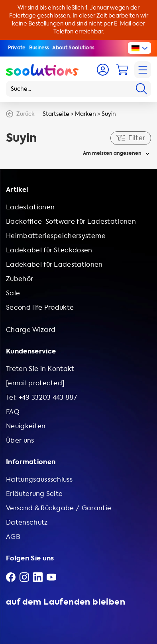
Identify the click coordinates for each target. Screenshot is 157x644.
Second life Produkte (40, 307)
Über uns (20, 440)
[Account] (103, 70)
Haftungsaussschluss (39, 479)
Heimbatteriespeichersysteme (56, 236)
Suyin (109, 114)
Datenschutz (27, 522)
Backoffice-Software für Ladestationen (71, 221)
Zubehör (20, 279)
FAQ (13, 412)
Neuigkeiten (26, 426)
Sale (13, 293)
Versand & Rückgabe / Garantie (59, 508)
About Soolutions (73, 48)
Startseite (56, 114)
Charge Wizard (31, 330)
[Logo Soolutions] (42, 70)
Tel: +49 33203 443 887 (41, 397)
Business (39, 48)
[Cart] (122, 70)
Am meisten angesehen (112, 153)
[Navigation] (143, 70)
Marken (85, 114)
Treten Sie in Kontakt (40, 369)
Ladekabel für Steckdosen (49, 250)
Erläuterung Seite (34, 494)
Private (17, 48)
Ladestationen (30, 207)
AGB (13, 537)
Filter (131, 138)
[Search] (141, 89)
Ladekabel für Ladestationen (54, 264)
